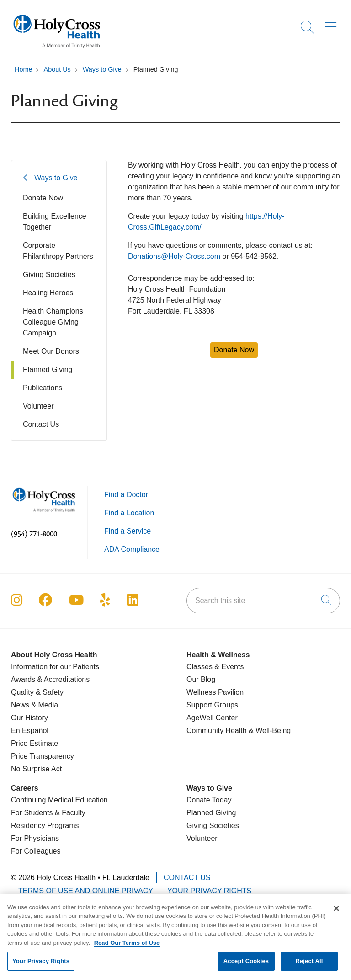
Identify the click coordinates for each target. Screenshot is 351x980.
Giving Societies (49, 275)
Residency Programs (45, 825)
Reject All (309, 966)
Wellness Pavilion (215, 692)
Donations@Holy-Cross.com (174, 256)
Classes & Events (215, 667)
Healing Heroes (48, 293)
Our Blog (201, 679)
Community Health (217, 731)
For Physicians (35, 838)
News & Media (35, 705)
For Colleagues (36, 851)
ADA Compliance (132, 549)
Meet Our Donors (51, 351)
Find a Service (128, 531)
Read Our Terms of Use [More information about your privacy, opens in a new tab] (127, 947)
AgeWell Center (212, 718)
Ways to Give (56, 178)
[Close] (336, 913)
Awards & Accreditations (50, 679)
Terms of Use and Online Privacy (86, 891)
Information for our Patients (55, 667)
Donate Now (43, 198)
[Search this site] (263, 601)
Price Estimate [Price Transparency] (35, 743)
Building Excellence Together (55, 222)
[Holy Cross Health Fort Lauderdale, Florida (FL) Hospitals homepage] (57, 50)
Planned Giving (48, 369)
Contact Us (41, 424)
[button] (332, 24)
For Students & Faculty (48, 813)
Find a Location (129, 513)
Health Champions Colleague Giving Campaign (53, 322)
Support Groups (212, 705)
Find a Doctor (126, 495)
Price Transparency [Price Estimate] (43, 756)
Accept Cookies (246, 966)
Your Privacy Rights (209, 891)
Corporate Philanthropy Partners (58, 251)
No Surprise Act (36, 769)
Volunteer (38, 406)
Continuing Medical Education (59, 800)
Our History (29, 718)
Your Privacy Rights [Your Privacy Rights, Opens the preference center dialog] (41, 966)
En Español (30, 731)
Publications (43, 388)
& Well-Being (269, 731)
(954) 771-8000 (34, 534)
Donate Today (209, 800)
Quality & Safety (37, 692)
